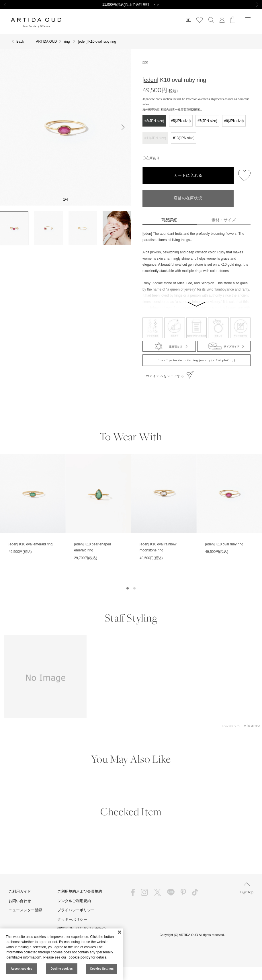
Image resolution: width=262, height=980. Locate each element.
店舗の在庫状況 (188, 198)
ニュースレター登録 (25, 910)
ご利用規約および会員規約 (80, 891)
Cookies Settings (102, 969)
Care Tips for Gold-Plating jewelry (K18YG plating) (196, 360)
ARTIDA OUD (46, 42)
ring (145, 62)
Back (20, 42)
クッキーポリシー (72, 919)
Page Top (247, 888)
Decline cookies (61, 969)
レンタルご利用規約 (74, 901)
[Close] (120, 932)
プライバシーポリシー (76, 910)
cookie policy (79, 957)
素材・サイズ (224, 220)
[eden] (150, 80)
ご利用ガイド (20, 891)
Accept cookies (22, 969)
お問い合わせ (20, 901)
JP (188, 20)
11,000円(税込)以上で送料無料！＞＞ (131, 5)
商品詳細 (169, 220)
